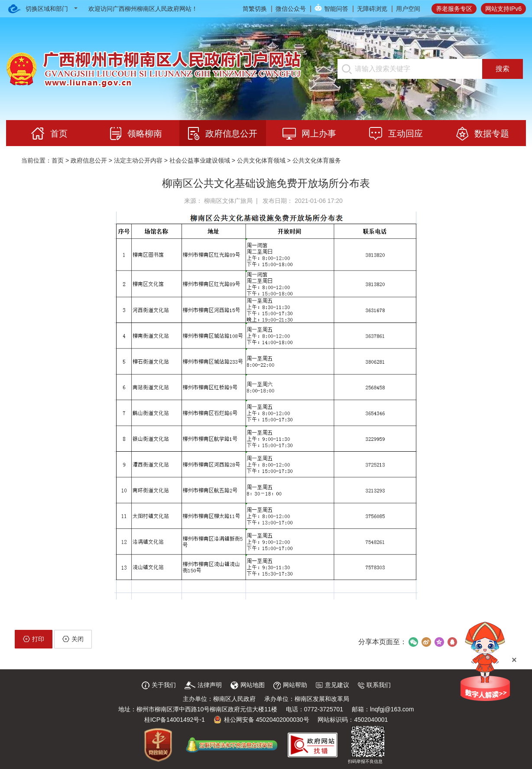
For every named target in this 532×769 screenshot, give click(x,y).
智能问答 (336, 9)
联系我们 (374, 685)
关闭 (73, 639)
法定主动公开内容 (138, 160)
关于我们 (159, 685)
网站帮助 (290, 685)
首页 (58, 160)
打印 (34, 639)
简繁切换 (255, 9)
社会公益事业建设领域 (200, 160)
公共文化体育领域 (261, 160)
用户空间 (408, 9)
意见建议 (332, 685)
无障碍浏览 (372, 9)
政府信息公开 (89, 160)
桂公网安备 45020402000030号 (261, 720)
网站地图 (248, 685)
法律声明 (203, 685)
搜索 (503, 69)
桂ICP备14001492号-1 (175, 720)
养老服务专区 (454, 9)
